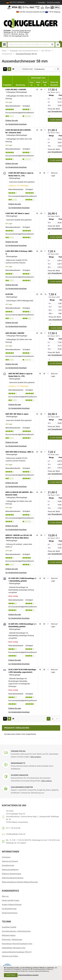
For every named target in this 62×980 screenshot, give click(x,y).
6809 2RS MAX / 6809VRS (15, 333)
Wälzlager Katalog (9, 935)
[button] (16, 124)
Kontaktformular (8, 865)
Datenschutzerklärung (10, 870)
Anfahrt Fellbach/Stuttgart (12, 905)
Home (4, 51)
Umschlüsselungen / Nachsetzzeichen (16, 931)
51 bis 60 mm (7, 54)
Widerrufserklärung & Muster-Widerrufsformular (20, 882)
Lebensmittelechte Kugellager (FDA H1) (17, 952)
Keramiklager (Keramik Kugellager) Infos (17, 944)
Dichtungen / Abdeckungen (12, 940)
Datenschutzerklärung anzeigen (28, 975)
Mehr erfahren (36, 757)
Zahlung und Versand (10, 861)
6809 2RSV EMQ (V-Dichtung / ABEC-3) (20, 452)
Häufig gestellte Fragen (11, 900)
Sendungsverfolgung (10, 913)
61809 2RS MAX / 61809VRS (16, 90)
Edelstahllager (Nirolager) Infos (14, 948)
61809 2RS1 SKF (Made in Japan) (17, 213)
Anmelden (42, 2)
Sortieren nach (28, 69)
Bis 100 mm (46, 51)
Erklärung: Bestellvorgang (11, 874)
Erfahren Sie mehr (12, 121)
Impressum (6, 857)
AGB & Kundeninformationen (13, 878)
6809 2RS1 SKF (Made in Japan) (17, 414)
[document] (31, 973)
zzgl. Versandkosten (55, 111)
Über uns (5, 896)
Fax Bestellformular (9, 909)
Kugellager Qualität (9, 927)
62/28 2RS (9, 294)
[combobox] (29, 45)
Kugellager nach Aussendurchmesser (24, 51)
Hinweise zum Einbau (10, 956)
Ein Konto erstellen (54, 2)
